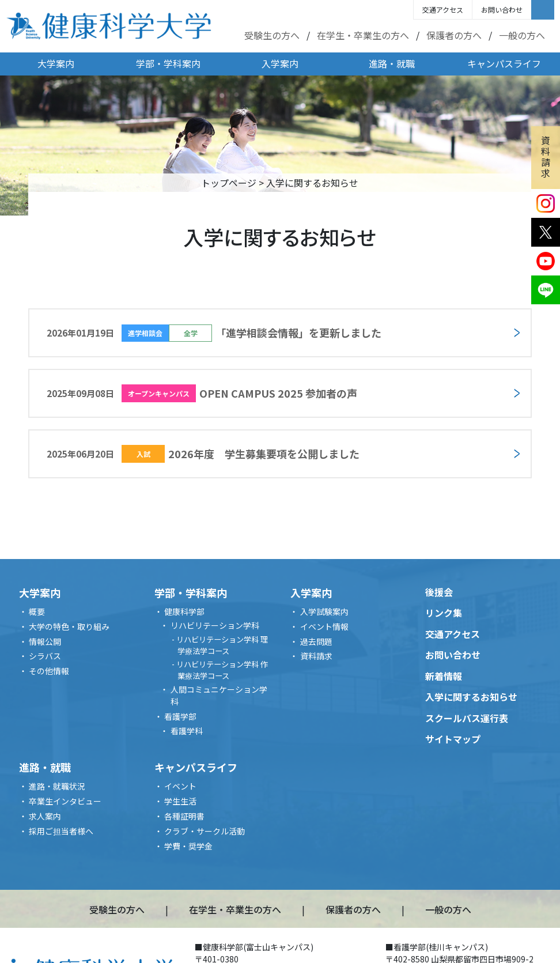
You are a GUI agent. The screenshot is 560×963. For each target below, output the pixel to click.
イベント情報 (324, 626)
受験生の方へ (272, 35)
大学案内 (56, 63)
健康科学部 (184, 611)
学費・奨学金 (188, 846)
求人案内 (45, 816)
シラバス (45, 656)
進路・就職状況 (57, 786)
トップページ (229, 183)
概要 (37, 611)
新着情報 (444, 676)
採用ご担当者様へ (61, 831)
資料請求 (546, 157)
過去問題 (316, 641)
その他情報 (49, 671)
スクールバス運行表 (467, 718)
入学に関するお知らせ (471, 697)
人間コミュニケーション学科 (219, 695)
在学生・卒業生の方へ (363, 35)
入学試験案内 (324, 611)
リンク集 (444, 613)
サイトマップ (453, 739)
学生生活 (180, 801)
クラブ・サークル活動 (205, 831)
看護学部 (180, 716)
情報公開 (45, 641)
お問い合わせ (502, 10)
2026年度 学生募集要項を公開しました (203, 454)
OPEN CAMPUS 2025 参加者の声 (202, 393)
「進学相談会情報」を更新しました (214, 333)
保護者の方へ (454, 35)
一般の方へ (522, 35)
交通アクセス (443, 10)
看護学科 (187, 731)
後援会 (439, 592)
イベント (180, 786)
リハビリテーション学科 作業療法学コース (222, 670)
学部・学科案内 (168, 63)
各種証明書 (184, 816)
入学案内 (280, 63)
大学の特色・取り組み (69, 626)
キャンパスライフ (504, 63)
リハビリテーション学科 (215, 625)
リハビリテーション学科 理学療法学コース (222, 645)
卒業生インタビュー (65, 801)
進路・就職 (392, 63)
